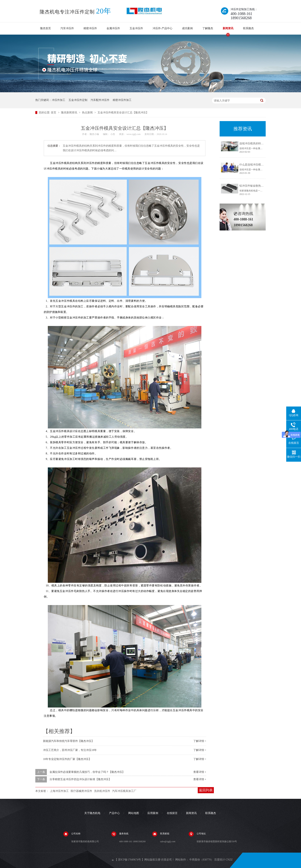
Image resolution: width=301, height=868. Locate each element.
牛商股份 (195, 860)
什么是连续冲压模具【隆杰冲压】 (260, 165)
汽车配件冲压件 (100, 100)
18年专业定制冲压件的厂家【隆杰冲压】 (67, 759)
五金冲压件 (136, 28)
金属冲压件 (113, 28)
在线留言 (172, 813)
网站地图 (134, 813)
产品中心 (114, 813)
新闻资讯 (228, 28)
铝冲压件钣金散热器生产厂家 (257, 186)
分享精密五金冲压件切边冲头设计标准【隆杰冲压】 (80, 779)
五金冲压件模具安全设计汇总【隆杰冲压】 (123, 113)
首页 (54, 113)
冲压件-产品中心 (162, 28)
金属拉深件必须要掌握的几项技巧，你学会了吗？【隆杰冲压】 (87, 772)
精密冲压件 (90, 28)
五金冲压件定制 (78, 100)
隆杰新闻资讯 (69, 113)
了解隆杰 (208, 28)
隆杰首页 (45, 28)
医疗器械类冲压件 (81, 791)
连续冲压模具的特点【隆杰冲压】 (260, 143)
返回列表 (206, 790)
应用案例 (153, 813)
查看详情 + (200, 772)
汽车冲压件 (67, 28)
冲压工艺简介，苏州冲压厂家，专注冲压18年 (70, 750)
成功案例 (187, 28)
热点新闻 (88, 113)
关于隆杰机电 (92, 813)
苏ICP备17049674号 (130, 860)
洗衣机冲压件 (102, 791)
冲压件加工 (59, 100)
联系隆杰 (248, 28)
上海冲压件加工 (59, 791)
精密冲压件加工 (122, 100)
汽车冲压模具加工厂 (124, 791)
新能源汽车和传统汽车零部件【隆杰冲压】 (69, 741)
